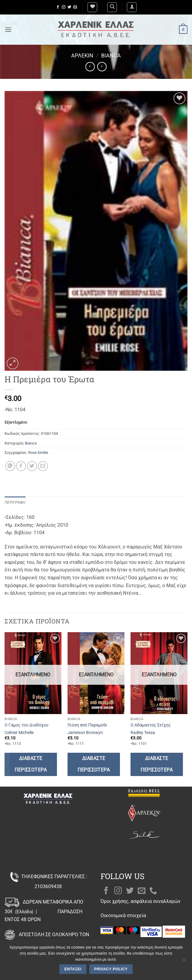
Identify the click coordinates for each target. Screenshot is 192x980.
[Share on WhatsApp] (10, 466)
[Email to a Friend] (43, 466)
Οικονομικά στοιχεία (123, 915)
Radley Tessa (143, 733)
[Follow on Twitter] (69, 7)
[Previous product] (102, 67)
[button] (132, 7)
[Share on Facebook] (21, 466)
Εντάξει (73, 969)
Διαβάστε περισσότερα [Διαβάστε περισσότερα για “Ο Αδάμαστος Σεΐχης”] (157, 764)
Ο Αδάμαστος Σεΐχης (151, 725)
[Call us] (153, 891)
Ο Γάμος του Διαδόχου (26, 725)
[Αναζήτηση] (112, 7)
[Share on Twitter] (32, 466)
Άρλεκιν (82, 55)
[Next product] (90, 67)
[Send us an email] (75, 7)
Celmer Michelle (19, 733)
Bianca (111, 55)
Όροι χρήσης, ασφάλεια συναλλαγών (141, 901)
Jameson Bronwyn (85, 733)
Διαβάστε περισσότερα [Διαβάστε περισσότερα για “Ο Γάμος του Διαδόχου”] (31, 764)
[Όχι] (184, 962)
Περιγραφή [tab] (15, 502)
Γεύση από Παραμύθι (87, 725)
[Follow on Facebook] (58, 7)
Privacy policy (111, 969)
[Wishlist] (92, 7)
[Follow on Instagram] (64, 7)
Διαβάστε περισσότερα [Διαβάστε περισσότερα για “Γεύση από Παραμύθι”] (94, 764)
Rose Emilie (38, 453)
